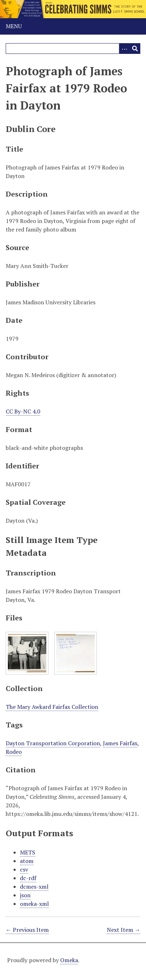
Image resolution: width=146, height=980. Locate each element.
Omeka (69, 960)
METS (28, 852)
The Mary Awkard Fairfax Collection (52, 707)
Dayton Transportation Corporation (53, 743)
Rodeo (14, 752)
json (25, 895)
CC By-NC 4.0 (23, 411)
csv (24, 869)
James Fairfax (120, 743)
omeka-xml (34, 904)
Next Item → (124, 930)
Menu (14, 26)
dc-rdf (28, 878)
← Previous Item (27, 930)
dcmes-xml (34, 887)
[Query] (73, 49)
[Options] (124, 49)
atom (27, 861)
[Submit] (135, 49)
